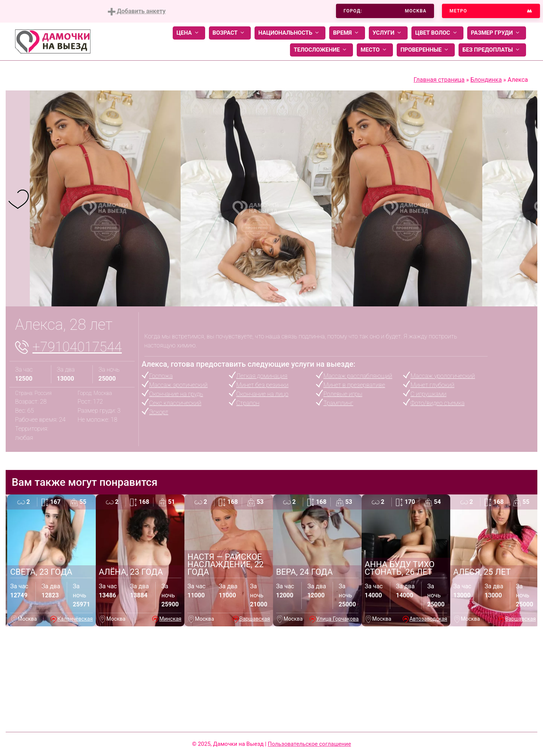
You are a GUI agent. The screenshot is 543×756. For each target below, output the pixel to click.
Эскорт (159, 412)
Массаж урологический (443, 376)
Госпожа (161, 376)
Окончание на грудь (176, 394)
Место (375, 50)
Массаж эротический (179, 385)
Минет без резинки (262, 385)
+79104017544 (77, 347)
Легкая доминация (262, 376)
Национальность (290, 33)
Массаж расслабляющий (358, 376)
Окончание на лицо (262, 394)
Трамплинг (338, 403)
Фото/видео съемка (438, 403)
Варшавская (255, 619)
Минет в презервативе (354, 385)
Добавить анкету (137, 11)
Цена (189, 33)
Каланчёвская (75, 619)
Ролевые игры (343, 394)
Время (347, 33)
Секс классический (175, 403)
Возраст (230, 33)
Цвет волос (437, 33)
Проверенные (426, 50)
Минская (170, 619)
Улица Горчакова (338, 619)
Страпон (248, 403)
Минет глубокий (433, 385)
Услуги (388, 33)
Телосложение (321, 50)
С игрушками (429, 394)
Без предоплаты (492, 50)
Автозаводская (428, 619)
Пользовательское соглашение (309, 744)
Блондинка (486, 80)
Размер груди (497, 33)
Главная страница (439, 80)
